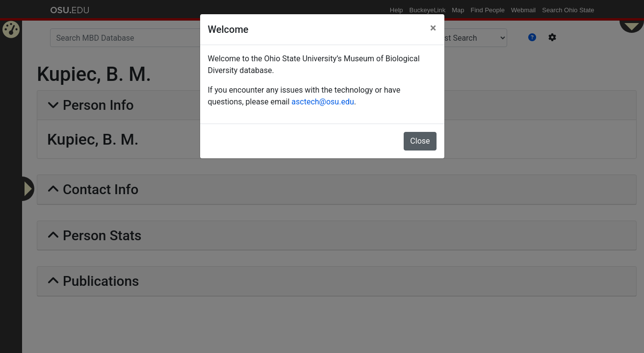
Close (420, 141)
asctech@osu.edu (322, 102)
